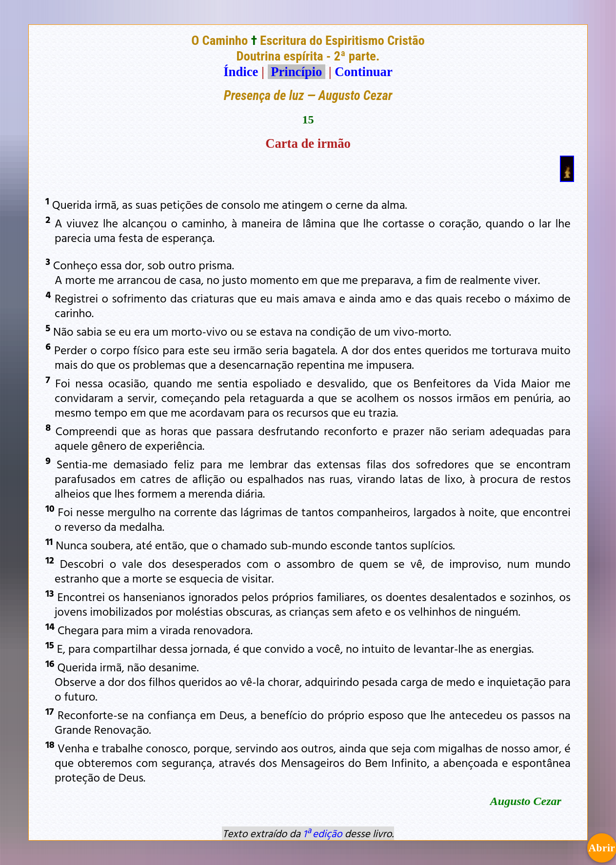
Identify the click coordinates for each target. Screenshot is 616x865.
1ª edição (322, 833)
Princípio (297, 72)
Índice (241, 72)
